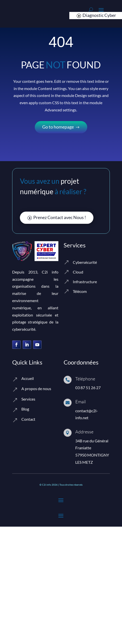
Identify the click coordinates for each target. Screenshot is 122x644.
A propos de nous (36, 389)
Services (28, 399)
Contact (28, 419)
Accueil (28, 378)
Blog (25, 409)
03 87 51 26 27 (88, 388)
